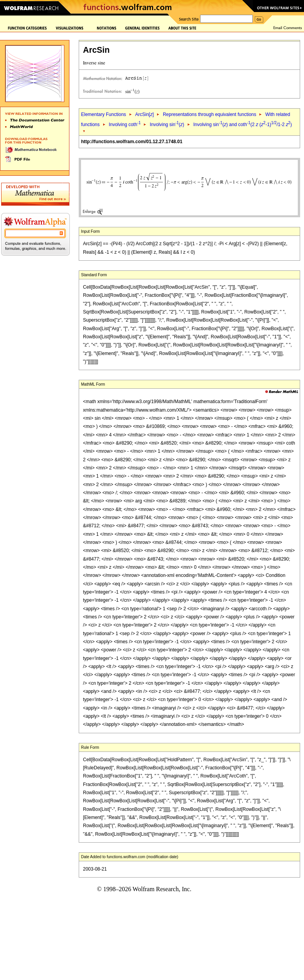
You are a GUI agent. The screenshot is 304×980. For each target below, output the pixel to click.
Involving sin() (167, 125)
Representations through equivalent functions (210, 114)
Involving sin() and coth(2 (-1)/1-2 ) (243, 125)
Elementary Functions (104, 114)
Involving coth (124, 125)
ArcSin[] (144, 114)
